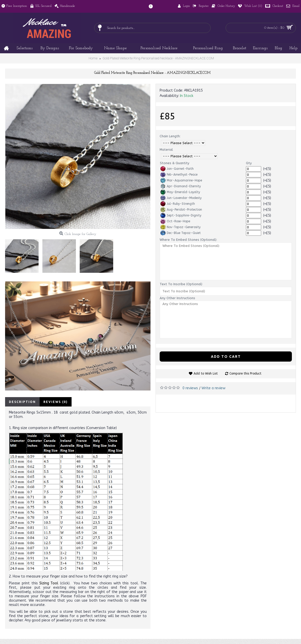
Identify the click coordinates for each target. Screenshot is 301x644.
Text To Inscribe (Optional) (181, 284)
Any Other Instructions (177, 298)
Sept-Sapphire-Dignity (181, 215)
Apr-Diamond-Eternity (181, 186)
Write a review (213, 388)
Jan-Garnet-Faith (177, 169)
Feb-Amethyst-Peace (179, 175)
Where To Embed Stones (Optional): (188, 240)
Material (166, 150)
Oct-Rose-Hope (175, 221)
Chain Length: (170, 136)
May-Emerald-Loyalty (180, 192)
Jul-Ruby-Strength (178, 204)
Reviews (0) (56, 402)
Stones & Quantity (175, 163)
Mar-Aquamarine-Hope (181, 180)
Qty (249, 163)
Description (22, 402)
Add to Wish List (206, 374)
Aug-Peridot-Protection (181, 210)
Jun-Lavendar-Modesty (181, 198)
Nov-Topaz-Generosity (180, 227)
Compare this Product (245, 374)
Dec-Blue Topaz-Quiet (181, 233)
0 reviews (190, 388)
